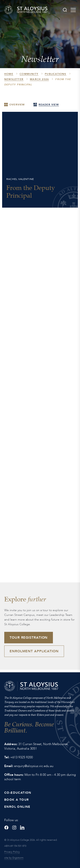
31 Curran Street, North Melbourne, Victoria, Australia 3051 (36, 746)
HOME (9, 74)
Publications (55, 74)
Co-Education (18, 793)
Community (29, 74)
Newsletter (14, 79)
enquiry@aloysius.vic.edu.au (34, 766)
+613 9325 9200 (22, 757)
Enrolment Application (34, 651)
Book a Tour (17, 800)
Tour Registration (29, 638)
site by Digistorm (14, 858)
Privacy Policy (12, 852)
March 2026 (39, 79)
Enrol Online (17, 807)
